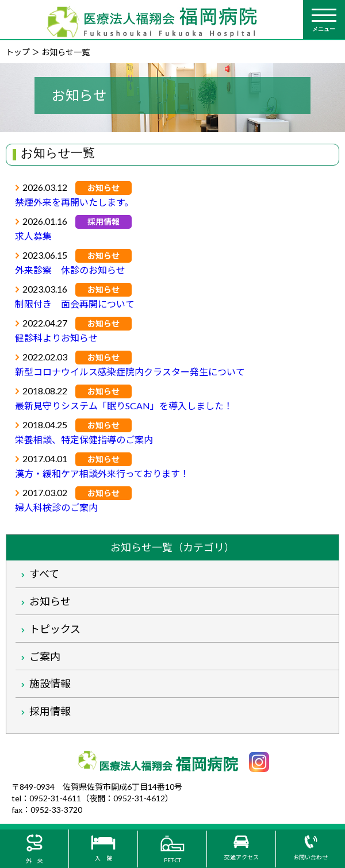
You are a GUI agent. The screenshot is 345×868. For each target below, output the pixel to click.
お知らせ (50, 601)
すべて (44, 574)
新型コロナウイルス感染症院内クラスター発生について (130, 372)
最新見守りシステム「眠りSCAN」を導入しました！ (124, 406)
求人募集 (33, 236)
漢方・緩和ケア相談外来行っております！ (102, 473)
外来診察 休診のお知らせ (70, 270)
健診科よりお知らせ (56, 338)
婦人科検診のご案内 (56, 507)
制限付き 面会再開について (75, 304)
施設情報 (50, 683)
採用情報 (50, 711)
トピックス (55, 629)
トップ (18, 52)
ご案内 (45, 656)
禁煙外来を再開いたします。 (74, 202)
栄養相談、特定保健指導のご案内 (84, 439)
